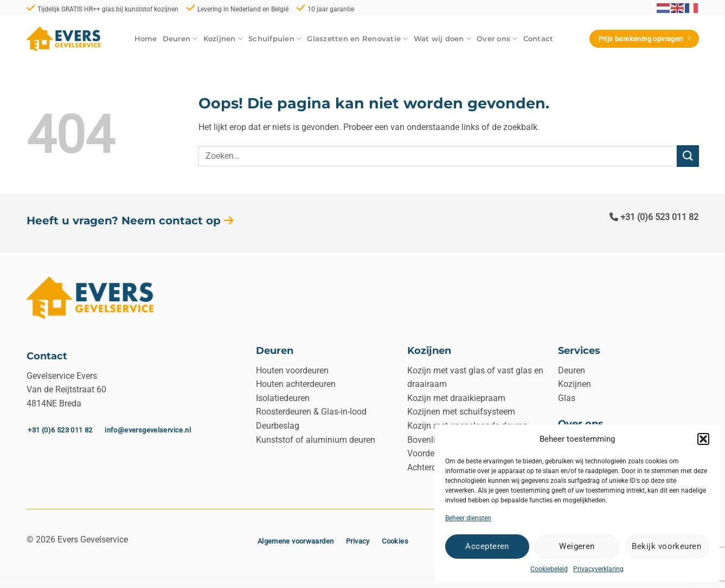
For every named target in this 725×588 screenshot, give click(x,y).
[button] (703, 439)
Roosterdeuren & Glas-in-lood (311, 412)
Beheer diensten (468, 518)
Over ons (497, 39)
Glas (567, 398)
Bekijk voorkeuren (666, 546)
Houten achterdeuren (296, 384)
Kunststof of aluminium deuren (316, 440)
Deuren (180, 39)
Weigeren (577, 546)
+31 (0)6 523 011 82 (654, 217)
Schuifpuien (275, 39)
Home (146, 39)
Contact (538, 39)
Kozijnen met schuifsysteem (461, 412)
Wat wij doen (443, 39)
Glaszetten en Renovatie (357, 39)
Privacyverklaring (598, 569)
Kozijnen (223, 39)
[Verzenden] (688, 156)
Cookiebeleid (549, 569)
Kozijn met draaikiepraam (456, 398)
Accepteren (487, 546)
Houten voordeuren (292, 370)
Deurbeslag (278, 426)
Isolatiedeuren (283, 398)
